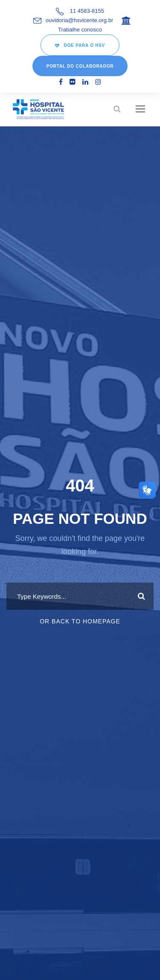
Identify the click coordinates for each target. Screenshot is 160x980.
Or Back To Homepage (80, 621)
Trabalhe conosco (80, 30)
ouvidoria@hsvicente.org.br (79, 20)
